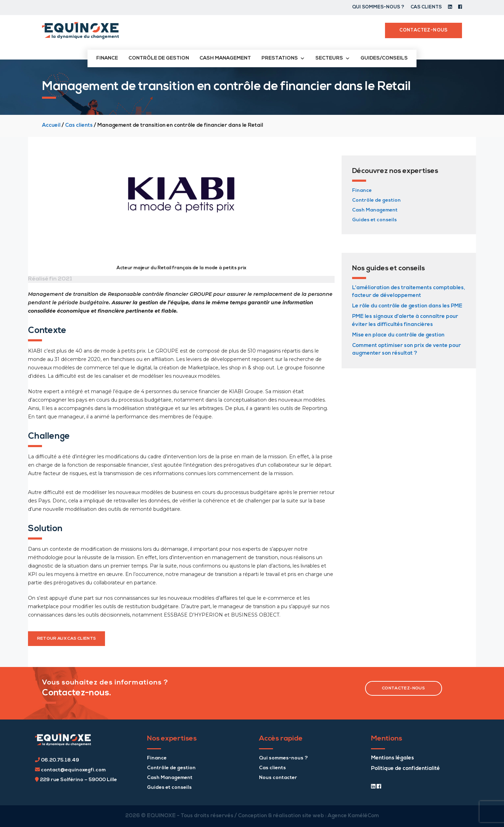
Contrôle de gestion (159, 58)
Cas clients (426, 7)
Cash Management (375, 210)
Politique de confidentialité (405, 769)
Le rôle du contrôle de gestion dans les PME (407, 306)
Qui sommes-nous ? (378, 7)
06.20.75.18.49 (57, 760)
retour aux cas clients (67, 639)
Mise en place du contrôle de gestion (398, 335)
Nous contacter (278, 778)
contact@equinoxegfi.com (70, 770)
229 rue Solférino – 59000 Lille (76, 780)
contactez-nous (403, 688)
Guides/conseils (384, 58)
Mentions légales (393, 758)
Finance (107, 58)
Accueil (51, 126)
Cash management (225, 58)
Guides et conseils (374, 220)
